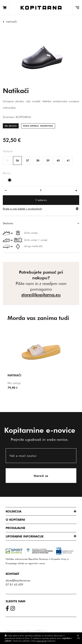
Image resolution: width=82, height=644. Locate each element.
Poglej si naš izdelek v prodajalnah (22, 209)
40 (58, 161)
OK (79, 637)
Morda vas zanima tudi (38, 318)
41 (68, 161)
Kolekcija (13, 511)
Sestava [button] (8, 223)
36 (17, 161)
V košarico (41, 200)
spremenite (42, 641)
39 (48, 161)
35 (7, 161)
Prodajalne (15, 528)
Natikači (12, 22)
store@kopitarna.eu (41, 295)
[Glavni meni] (77, 7)
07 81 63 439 (14, 585)
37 (28, 161)
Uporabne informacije (25, 536)
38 (38, 161)
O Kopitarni (15, 520)
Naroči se (41, 476)
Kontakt (13, 574)
